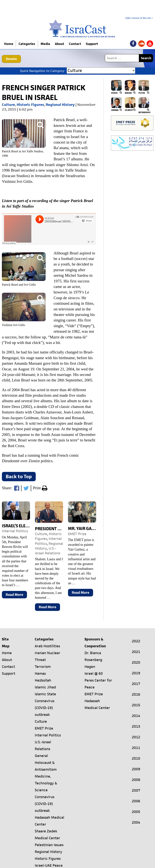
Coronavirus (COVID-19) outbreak (45, 708)
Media (46, 44)
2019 (136, 673)
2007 (136, 790)
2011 (136, 748)
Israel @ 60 (94, 673)
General (41, 756)
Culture (8, 105)
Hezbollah (43, 680)
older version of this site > (139, 18)
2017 (136, 684)
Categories (27, 44)
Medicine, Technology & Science (46, 783)
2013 (136, 726)
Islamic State (45, 694)
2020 (136, 662)
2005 (136, 812)
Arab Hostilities (47, 646)
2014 (136, 716)
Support (95, 44)
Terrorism (43, 667)
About (61, 44)
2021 (136, 652)
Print (40, 488)
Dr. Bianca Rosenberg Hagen (93, 660)
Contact (77, 44)
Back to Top (19, 476)
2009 (136, 769)
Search (146, 58)
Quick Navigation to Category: (42, 71)
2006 (136, 801)
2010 (136, 758)
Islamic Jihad (45, 687)
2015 (136, 705)
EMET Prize (77, 534)
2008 (136, 780)
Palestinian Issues (49, 845)
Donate (11, 59)
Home (9, 44)
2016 (136, 694)
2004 (136, 822)
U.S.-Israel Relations (48, 551)
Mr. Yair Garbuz (85, 529)
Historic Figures (30, 105)
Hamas (40, 673)
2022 (136, 641)
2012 (136, 737)
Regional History (60, 105)
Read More (16, 595)
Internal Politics (15, 531)
